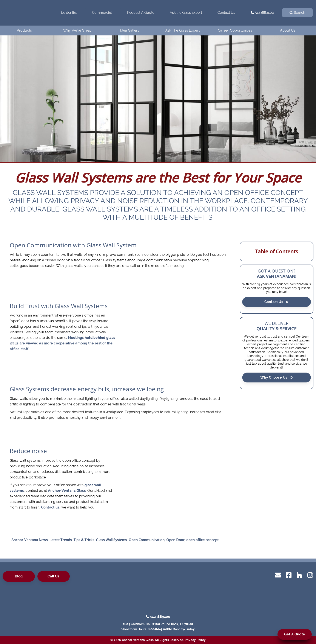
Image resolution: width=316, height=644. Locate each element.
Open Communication (147, 540)
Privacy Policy (195, 640)
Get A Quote (295, 634)
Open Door (175, 540)
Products (24, 30)
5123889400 (262, 12)
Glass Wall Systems (111, 540)
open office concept (202, 540)
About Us (288, 30)
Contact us (50, 507)
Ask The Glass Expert (182, 30)
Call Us (53, 576)
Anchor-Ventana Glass (67, 491)
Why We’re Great (77, 30)
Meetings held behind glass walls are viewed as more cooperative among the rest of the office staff (62, 343)
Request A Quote (141, 13)
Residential (68, 13)
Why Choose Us (277, 377)
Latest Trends (61, 540)
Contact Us (226, 13)
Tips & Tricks (84, 540)
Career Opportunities (235, 30)
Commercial (102, 13)
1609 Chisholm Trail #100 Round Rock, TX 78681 (158, 624)
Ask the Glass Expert (186, 13)
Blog (19, 576)
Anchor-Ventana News (30, 540)
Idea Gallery (130, 30)
